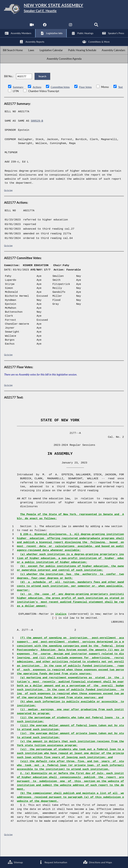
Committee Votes (62, 99)
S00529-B (37, 133)
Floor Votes (88, 99)
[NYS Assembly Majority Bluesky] (84, 27)
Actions (38, 99)
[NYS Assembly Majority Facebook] (44, 27)
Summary (18, 99)
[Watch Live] (31, 27)
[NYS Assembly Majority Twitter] (57, 27)
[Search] (97, 27)
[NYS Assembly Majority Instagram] (71, 27)
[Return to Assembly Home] (64, 10)
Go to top (8, 202)
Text (14, 103)
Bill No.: (9, 86)
